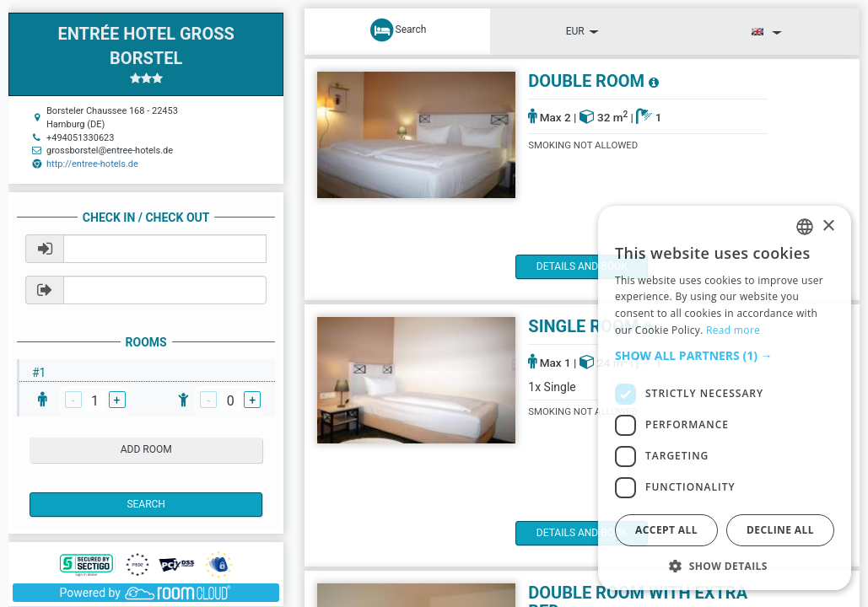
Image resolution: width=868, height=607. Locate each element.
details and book (587, 266)
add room (146, 449)
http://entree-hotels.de (92, 164)
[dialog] (725, 398)
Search (146, 504)
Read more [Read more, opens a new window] (733, 330)
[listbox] (805, 227)
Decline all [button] (780, 530)
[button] (725, 356)
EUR (582, 31)
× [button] (828, 226)
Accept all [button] (666, 530)
